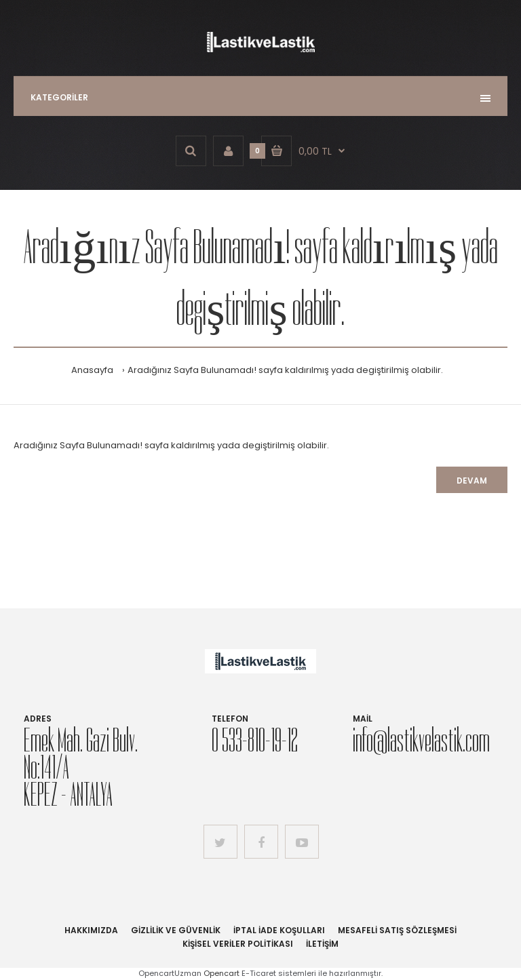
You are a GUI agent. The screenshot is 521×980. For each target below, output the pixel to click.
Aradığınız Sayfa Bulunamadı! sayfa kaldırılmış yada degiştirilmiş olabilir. (285, 370)
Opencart (221, 973)
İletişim (322, 944)
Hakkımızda (91, 930)
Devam (472, 481)
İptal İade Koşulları (279, 930)
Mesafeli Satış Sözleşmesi (397, 930)
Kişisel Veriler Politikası (238, 944)
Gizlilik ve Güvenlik (176, 930)
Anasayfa (92, 370)
